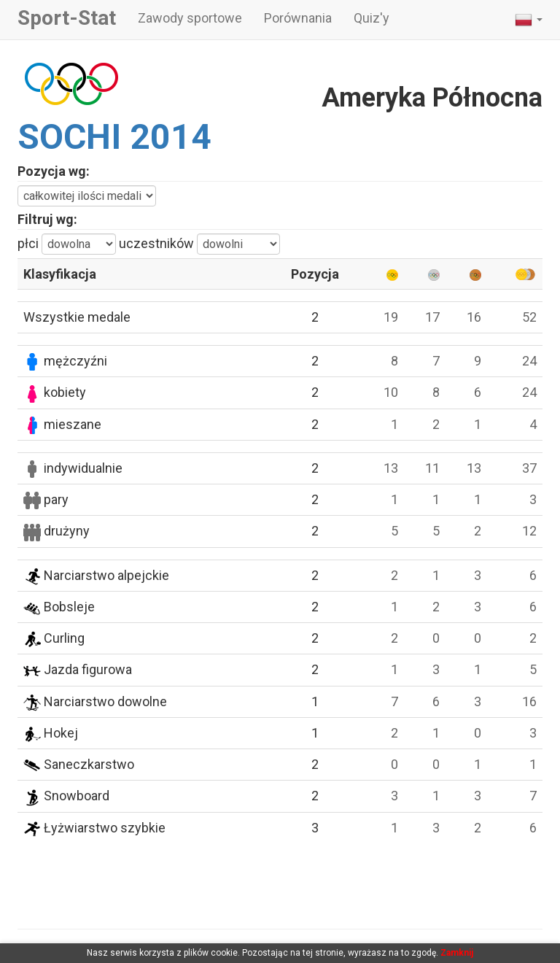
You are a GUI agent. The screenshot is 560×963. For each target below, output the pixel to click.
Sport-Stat (67, 18)
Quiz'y (372, 18)
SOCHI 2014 (114, 137)
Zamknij (457, 953)
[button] (529, 20)
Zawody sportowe (190, 18)
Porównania (298, 18)
